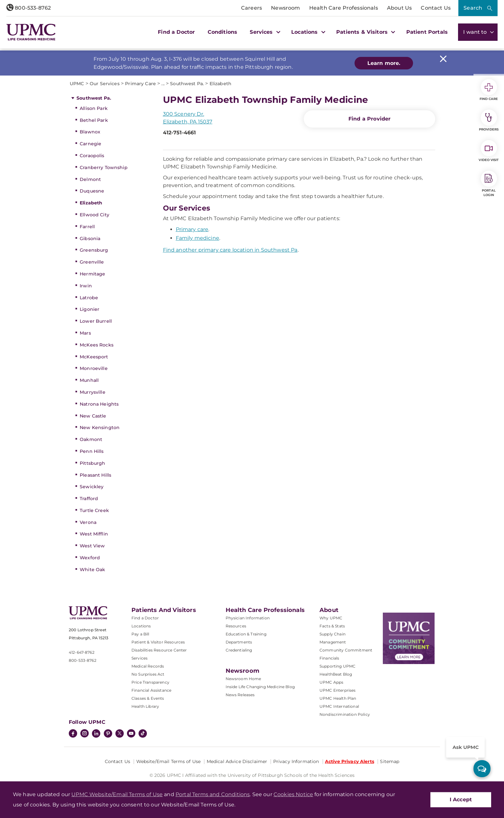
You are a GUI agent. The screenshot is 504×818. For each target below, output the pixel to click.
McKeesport (94, 357)
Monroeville (94, 368)
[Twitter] (120, 733)
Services (139, 658)
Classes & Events (148, 698)
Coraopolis (92, 156)
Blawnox (90, 132)
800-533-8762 (29, 8)
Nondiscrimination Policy (345, 714)
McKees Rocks (97, 345)
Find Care (489, 90)
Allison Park (94, 108)
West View (92, 546)
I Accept (461, 800)
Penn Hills (92, 451)
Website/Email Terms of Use (169, 761)
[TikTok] (143, 733)
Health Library (145, 706)
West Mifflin (94, 534)
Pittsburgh (92, 463)
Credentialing (239, 650)
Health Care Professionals (344, 8)
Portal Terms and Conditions (213, 794)
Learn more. (384, 63)
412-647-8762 (82, 652)
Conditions (223, 32)
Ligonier (90, 309)
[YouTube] (131, 734)
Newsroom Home (243, 679)
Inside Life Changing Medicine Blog (260, 687)
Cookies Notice (293, 794)
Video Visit (489, 151)
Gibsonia (90, 238)
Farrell (87, 227)
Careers (252, 8)
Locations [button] (307, 32)
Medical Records (148, 666)
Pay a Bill (140, 634)
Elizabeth (91, 203)
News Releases (240, 695)
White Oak (92, 570)
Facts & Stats (332, 626)
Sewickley (92, 487)
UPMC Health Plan (338, 698)
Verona (88, 522)
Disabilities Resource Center (159, 650)
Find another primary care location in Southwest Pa (230, 250)
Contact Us (436, 8)
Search (473, 8)
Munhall (89, 380)
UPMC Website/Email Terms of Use (117, 794)
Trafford (89, 499)
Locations (141, 626)
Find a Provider (369, 119)
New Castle (93, 416)
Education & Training (246, 634)
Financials (329, 658)
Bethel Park (94, 120)
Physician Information (248, 618)
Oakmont (91, 439)
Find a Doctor (176, 32)
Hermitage (92, 274)
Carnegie (90, 144)
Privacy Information (296, 761)
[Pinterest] (108, 734)
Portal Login (489, 184)
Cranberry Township (104, 167)
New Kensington (100, 427)
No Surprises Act (148, 674)
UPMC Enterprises (338, 690)
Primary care (192, 229)
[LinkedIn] (96, 734)
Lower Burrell (96, 321)
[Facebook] (73, 734)
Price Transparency (150, 682)
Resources (236, 626)
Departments (239, 642)
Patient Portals (427, 32)
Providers (489, 121)
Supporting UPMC (337, 666)
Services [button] (264, 32)
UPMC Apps (331, 682)
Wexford (90, 558)
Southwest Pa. (94, 98)
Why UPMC (331, 618)
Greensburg (94, 250)
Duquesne (92, 191)
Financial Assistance (151, 690)
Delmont (90, 179)
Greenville (92, 262)
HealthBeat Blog (336, 674)
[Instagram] (85, 734)
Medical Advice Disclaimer (237, 761)
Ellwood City (94, 215)
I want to (478, 32)
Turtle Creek (94, 510)
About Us (399, 8)
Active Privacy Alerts (350, 761)
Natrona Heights (99, 404)
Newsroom (285, 8)
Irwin (86, 286)
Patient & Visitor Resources (158, 642)
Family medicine (198, 238)
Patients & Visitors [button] (365, 32)
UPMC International (339, 706)
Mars (85, 333)
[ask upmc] (482, 769)
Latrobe (89, 298)
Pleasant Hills (95, 475)
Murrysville (93, 392)
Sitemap (390, 761)
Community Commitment (346, 650)
